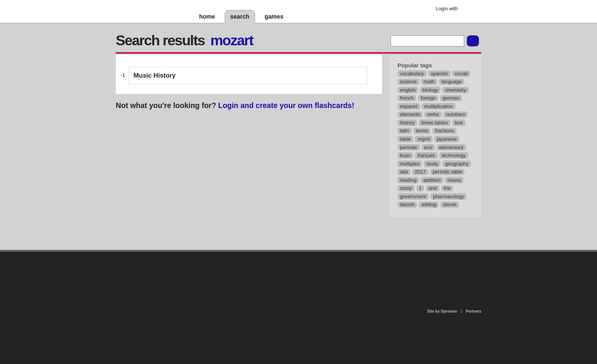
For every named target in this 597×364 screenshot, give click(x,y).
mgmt (424, 139)
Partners (473, 311)
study (432, 164)
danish (407, 204)
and (433, 188)
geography (457, 164)
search (240, 17)
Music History (155, 76)
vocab (461, 74)
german (451, 98)
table (405, 139)
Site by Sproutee (442, 311)
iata (404, 172)
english (408, 90)
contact (295, 271)
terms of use (358, 274)
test (459, 123)
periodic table (447, 172)
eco (428, 147)
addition (432, 180)
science (409, 82)
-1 (123, 75)
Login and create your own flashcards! (286, 105)
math (429, 82)
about (200, 283)
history (407, 123)
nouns (454, 180)
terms (422, 131)
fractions (445, 131)
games (274, 17)
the (447, 188)
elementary (451, 147)
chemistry (456, 90)
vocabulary (412, 74)
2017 (420, 172)
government (413, 196)
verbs (433, 114)
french (407, 98)
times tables (435, 123)
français (426, 155)
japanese (447, 139)
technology (454, 155)
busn (405, 155)
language (452, 82)
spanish (439, 74)
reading (408, 180)
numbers (456, 114)
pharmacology (449, 196)
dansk (450, 204)
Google (470, 10)
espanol (409, 106)
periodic (409, 147)
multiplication (438, 106)
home (207, 17)
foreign (428, 98)
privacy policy (323, 255)
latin (405, 131)
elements (410, 114)
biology (430, 90)
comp (406, 188)
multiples (410, 164)
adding (429, 204)
